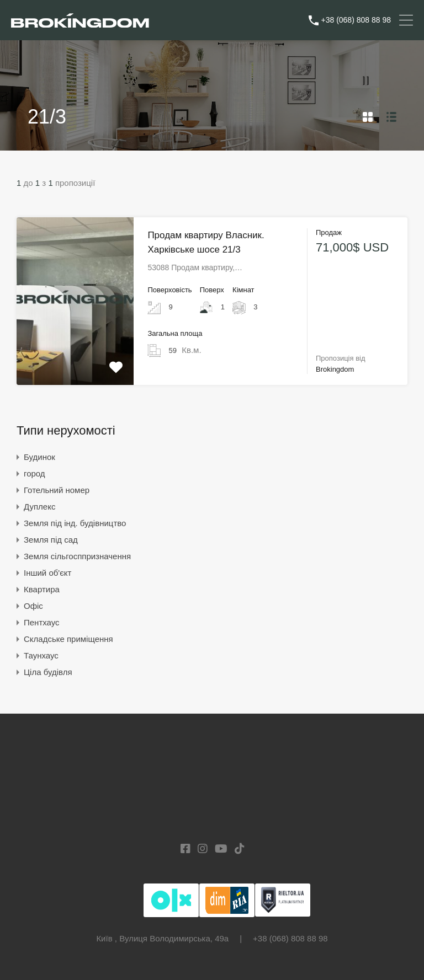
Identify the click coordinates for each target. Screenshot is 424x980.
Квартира (42, 589)
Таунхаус (41, 655)
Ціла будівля (48, 672)
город (35, 473)
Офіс (33, 606)
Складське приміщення (68, 639)
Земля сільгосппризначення (77, 556)
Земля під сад (51, 540)
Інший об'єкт (47, 573)
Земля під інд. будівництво (75, 523)
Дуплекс (39, 507)
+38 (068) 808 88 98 (356, 20)
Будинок (39, 457)
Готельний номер (57, 490)
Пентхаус (42, 622)
